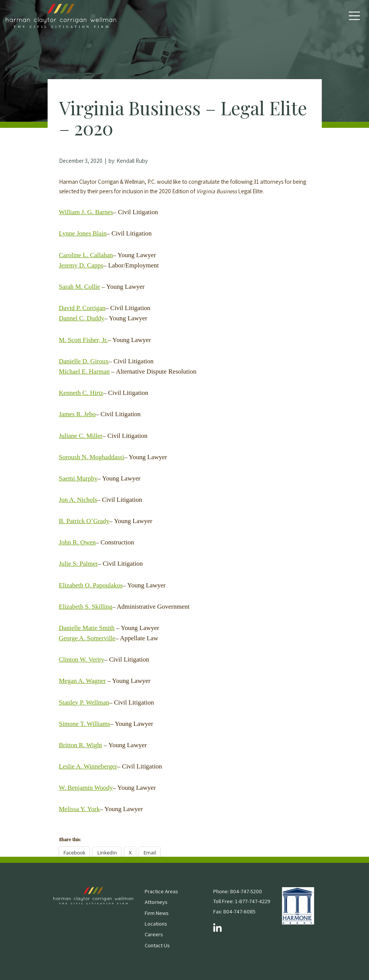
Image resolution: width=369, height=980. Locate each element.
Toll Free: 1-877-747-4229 (242, 901)
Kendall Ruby (132, 161)
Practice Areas (161, 891)
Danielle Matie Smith (87, 628)
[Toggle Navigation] (354, 16)
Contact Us (157, 945)
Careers (154, 934)
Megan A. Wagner (82, 681)
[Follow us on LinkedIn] (217, 928)
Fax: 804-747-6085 (234, 911)
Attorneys (156, 902)
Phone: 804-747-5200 (238, 891)
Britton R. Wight (81, 745)
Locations (156, 924)
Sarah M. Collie (80, 287)
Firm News (157, 913)
